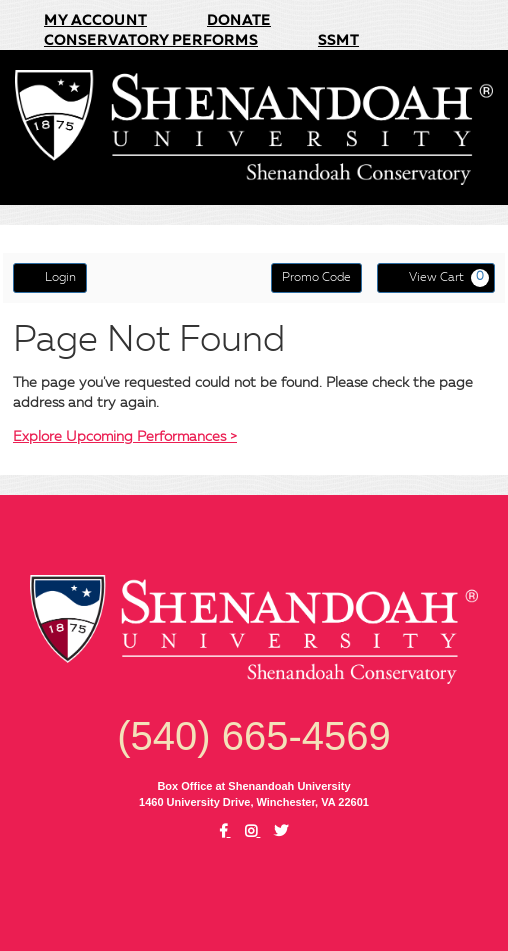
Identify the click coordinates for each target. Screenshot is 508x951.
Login (50, 277)
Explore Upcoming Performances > (125, 437)
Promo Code (316, 278)
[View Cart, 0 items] (436, 278)
